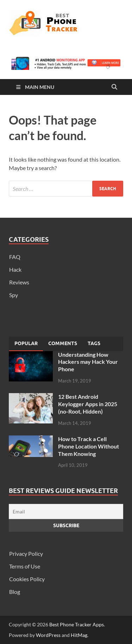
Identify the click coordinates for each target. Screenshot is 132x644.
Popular (26, 343)
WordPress (48, 635)
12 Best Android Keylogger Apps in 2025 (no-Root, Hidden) (88, 404)
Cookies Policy (27, 579)
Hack (15, 269)
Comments (63, 343)
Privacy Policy (26, 553)
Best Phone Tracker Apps (77, 624)
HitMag (79, 635)
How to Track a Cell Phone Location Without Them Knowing (89, 446)
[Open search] (114, 87)
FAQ (15, 257)
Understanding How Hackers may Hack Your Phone (88, 362)
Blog (15, 592)
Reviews (19, 282)
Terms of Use (25, 566)
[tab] (26, 344)
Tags (94, 343)
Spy (14, 295)
